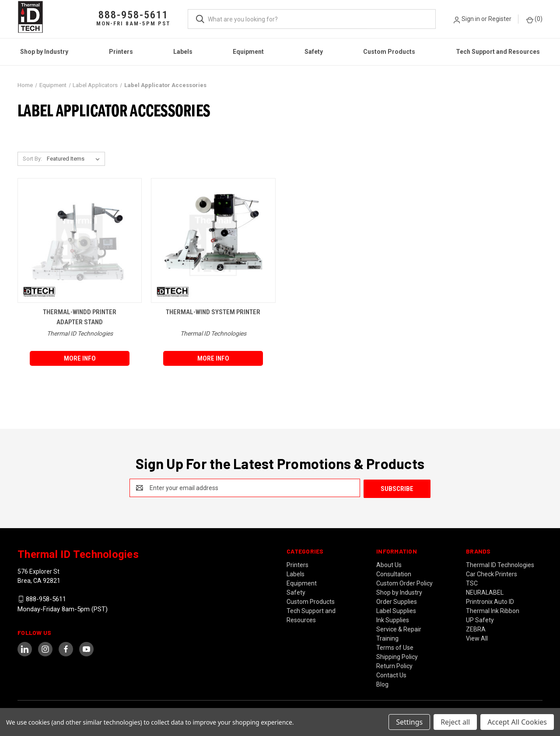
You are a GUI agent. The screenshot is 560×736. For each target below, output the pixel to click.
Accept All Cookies (517, 722)
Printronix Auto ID (490, 601)
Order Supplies (397, 601)
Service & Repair (399, 628)
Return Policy (394, 665)
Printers (121, 52)
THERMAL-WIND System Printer (213, 312)
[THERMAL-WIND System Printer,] (213, 240)
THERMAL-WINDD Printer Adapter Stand (80, 317)
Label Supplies (396, 610)
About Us (389, 564)
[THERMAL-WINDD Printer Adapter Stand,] (80, 240)
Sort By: (32, 159)
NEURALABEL (485, 592)
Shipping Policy (397, 656)
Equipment (248, 52)
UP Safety (480, 619)
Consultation (394, 573)
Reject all (455, 722)
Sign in (471, 19)
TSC (472, 582)
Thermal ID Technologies (500, 564)
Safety (314, 52)
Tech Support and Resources (498, 52)
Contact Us (391, 674)
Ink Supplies (393, 619)
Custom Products (389, 52)
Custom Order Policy (404, 582)
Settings (409, 722)
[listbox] (75, 159)
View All (477, 638)
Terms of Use (395, 647)
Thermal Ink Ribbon (493, 610)
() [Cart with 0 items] (534, 19)
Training (387, 638)
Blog (382, 683)
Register (500, 19)
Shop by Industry (44, 52)
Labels (183, 52)
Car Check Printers (492, 573)
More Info (80, 358)
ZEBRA (476, 628)
